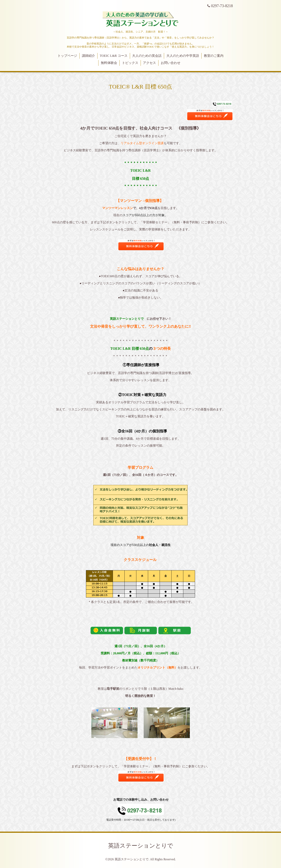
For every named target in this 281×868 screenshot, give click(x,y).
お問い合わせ (171, 63)
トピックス (130, 63)
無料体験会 (109, 63)
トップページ (67, 56)
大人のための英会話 (147, 56)
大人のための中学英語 (183, 56)
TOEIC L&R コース (114, 56)
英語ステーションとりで (141, 846)
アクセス (149, 63)
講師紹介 (88, 56)
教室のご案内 (214, 56)
